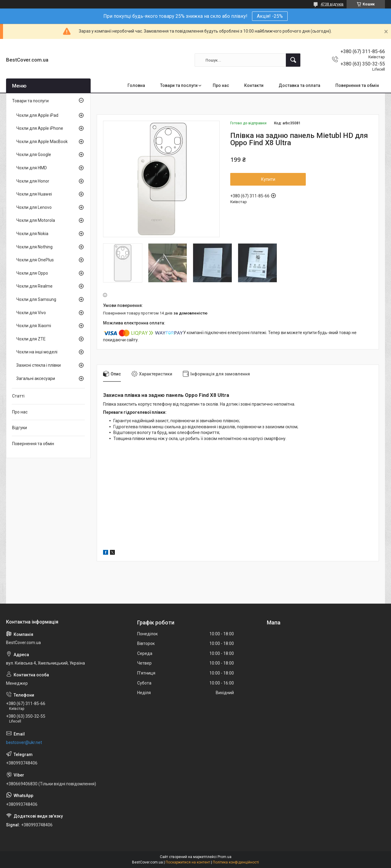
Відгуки (19, 428)
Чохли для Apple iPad (37, 115)
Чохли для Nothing (34, 247)
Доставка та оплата (299, 85)
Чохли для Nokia (32, 234)
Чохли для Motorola (36, 220)
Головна (136, 85)
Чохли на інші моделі (37, 352)
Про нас (221, 85)
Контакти (254, 85)
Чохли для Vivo (31, 313)
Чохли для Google (34, 155)
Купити (268, 179)
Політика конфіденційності (236, 862)
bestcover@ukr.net (24, 742)
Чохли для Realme (34, 286)
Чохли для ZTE (31, 339)
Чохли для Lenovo (34, 207)
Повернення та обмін (357, 85)
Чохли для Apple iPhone (40, 128)
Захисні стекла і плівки (39, 365)
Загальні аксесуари (36, 378)
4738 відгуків (332, 4)
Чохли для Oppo (32, 273)
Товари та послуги (179, 85)
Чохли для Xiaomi (34, 326)
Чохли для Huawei (34, 194)
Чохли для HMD (32, 168)
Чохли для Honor (33, 181)
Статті (18, 396)
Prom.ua (225, 857)
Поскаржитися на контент (188, 862)
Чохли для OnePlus (35, 260)
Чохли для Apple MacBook (42, 142)
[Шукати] (293, 60)
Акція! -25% (270, 16)
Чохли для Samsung (36, 299)
